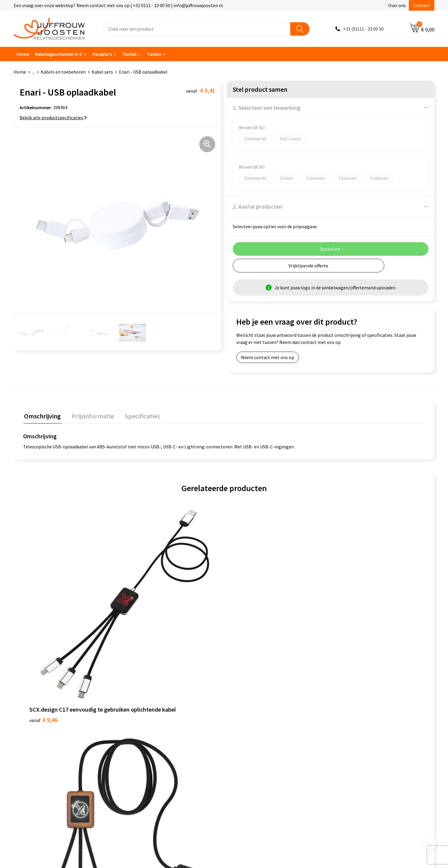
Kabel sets (102, 72)
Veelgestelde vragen (148, 717)
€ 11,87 (145, 625)
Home (23, 54)
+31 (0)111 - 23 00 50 (363, 29)
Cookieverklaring (249, 699)
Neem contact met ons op (268, 357)
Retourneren (140, 735)
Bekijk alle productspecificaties (53, 118)
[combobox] (196, 29)
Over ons (397, 5)
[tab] (42, 416)
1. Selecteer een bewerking (267, 108)
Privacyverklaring (249, 708)
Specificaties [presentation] (137, 415)
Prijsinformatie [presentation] (90, 415)
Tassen (154, 54)
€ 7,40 (244, 625)
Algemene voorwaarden (255, 690)
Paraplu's (102, 54)
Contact (422, 5)
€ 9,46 (43, 625)
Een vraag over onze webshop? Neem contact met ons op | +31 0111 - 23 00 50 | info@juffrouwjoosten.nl (118, 5)
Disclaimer (242, 717)
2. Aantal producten (258, 206)
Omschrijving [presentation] (42, 415)
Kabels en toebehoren (63, 72)
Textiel (129, 54)
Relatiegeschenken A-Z (59, 54)
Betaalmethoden (144, 726)
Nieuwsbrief (139, 708)
